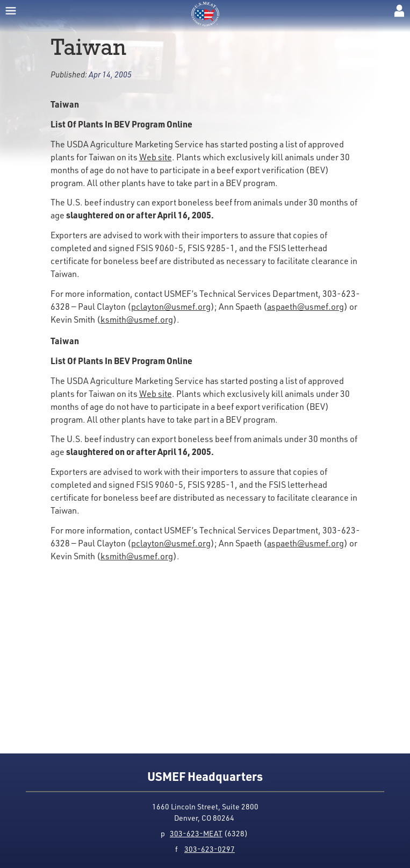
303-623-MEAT (196, 833)
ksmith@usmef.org (137, 319)
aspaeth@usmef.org (305, 306)
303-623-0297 (210, 849)
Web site (156, 157)
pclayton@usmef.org (171, 306)
